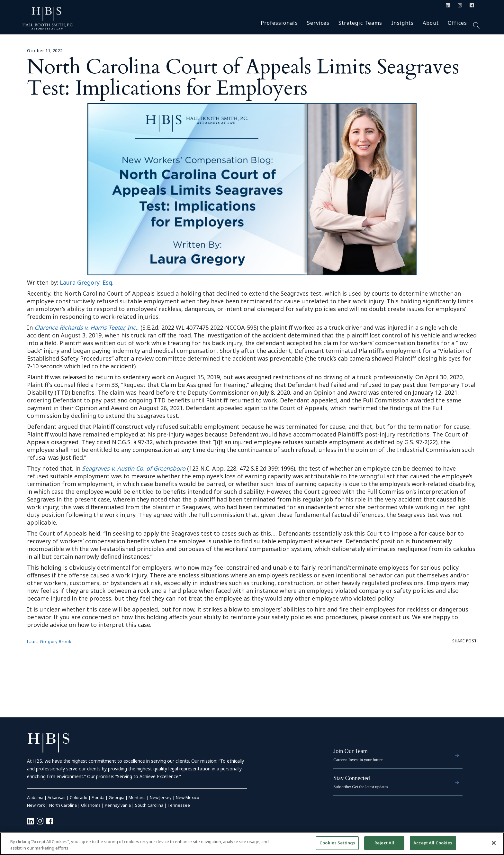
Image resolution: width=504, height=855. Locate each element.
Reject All (384, 843)
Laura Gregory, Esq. (87, 282)
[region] (252, 844)
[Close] (494, 843)
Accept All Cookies (433, 843)
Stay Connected (351, 778)
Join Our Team (350, 751)
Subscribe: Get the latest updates (361, 787)
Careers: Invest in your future (358, 760)
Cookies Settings (337, 843)
